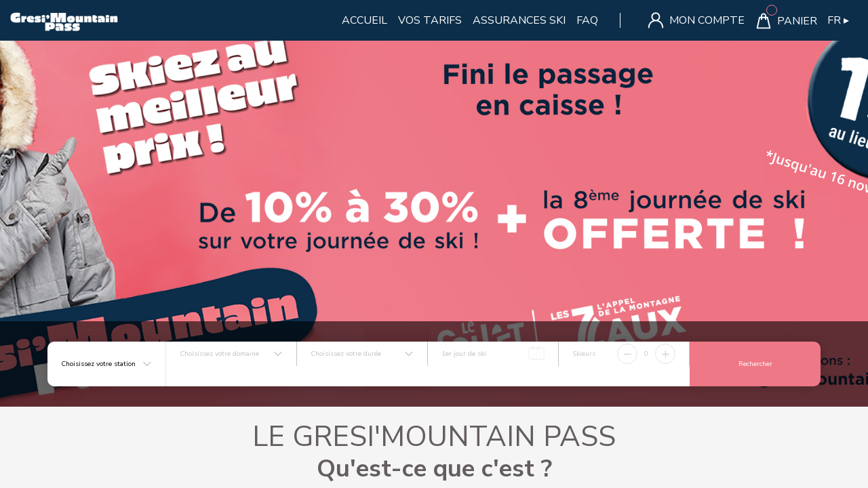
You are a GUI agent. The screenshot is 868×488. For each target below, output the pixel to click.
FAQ (587, 20)
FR (838, 20)
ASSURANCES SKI (519, 20)
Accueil (364, 20)
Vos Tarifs (430, 20)
